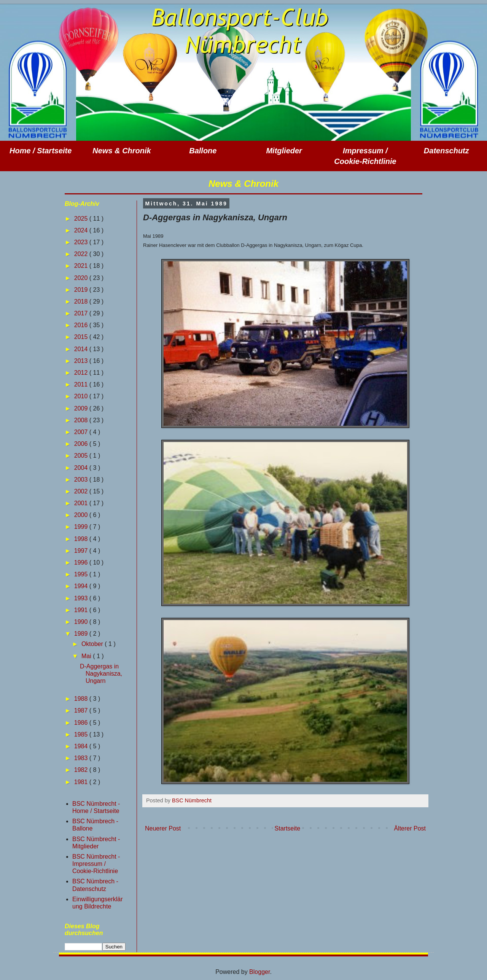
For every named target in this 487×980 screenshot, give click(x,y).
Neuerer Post (163, 828)
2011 (82, 384)
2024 (82, 230)
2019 (82, 290)
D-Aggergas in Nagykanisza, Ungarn (101, 674)
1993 (82, 598)
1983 (82, 758)
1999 (82, 527)
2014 (82, 349)
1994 (82, 586)
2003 (82, 480)
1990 (82, 622)
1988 (82, 699)
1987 (82, 710)
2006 (82, 444)
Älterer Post (410, 828)
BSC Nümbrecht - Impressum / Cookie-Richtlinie (96, 864)
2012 (82, 373)
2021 (82, 266)
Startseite (288, 828)
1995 (82, 574)
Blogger (259, 972)
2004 (82, 468)
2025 (82, 219)
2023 (82, 242)
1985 (82, 734)
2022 (82, 254)
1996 (82, 562)
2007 (82, 432)
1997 (82, 551)
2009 (82, 408)
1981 (82, 782)
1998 (82, 539)
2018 (82, 301)
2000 (82, 515)
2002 (82, 491)
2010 (82, 396)
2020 (82, 278)
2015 (82, 337)
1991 (82, 610)
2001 (82, 503)
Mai (87, 656)
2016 (82, 325)
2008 (82, 420)
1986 (82, 723)
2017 (82, 313)
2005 (82, 456)
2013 (82, 361)
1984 (82, 746)
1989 (82, 634)
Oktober (93, 644)
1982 (82, 770)
